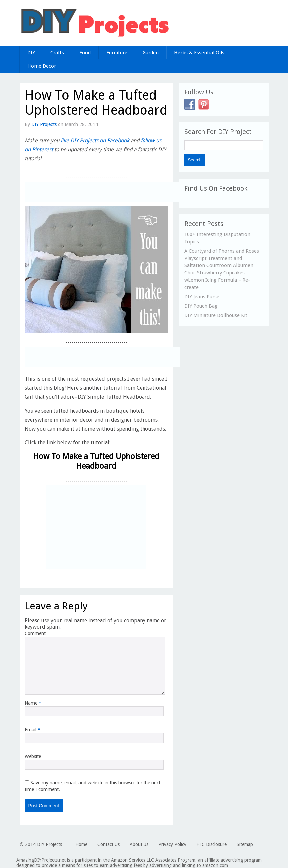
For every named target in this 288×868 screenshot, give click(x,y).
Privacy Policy (172, 844)
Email (32, 730)
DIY (31, 53)
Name (33, 703)
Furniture (117, 53)
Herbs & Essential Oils (199, 53)
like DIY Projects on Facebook (95, 141)
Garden (151, 53)
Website (33, 756)
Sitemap (245, 844)
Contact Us (108, 844)
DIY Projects (44, 124)
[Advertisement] (103, 192)
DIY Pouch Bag (201, 306)
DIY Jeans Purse (202, 297)
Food (85, 53)
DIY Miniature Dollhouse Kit (216, 315)
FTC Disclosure (212, 844)
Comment (35, 633)
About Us (139, 844)
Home (81, 844)
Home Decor (42, 66)
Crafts (57, 53)
